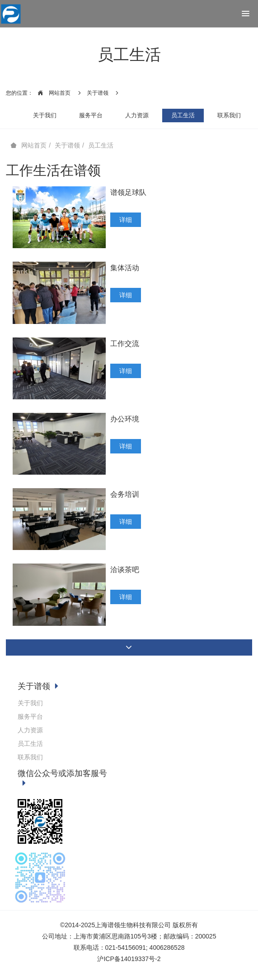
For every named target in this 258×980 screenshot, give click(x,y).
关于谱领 (98, 93)
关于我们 (45, 115)
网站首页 (52, 93)
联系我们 (229, 115)
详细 (126, 220)
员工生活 (183, 115)
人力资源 (137, 115)
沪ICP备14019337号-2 (129, 959)
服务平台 (91, 115)
